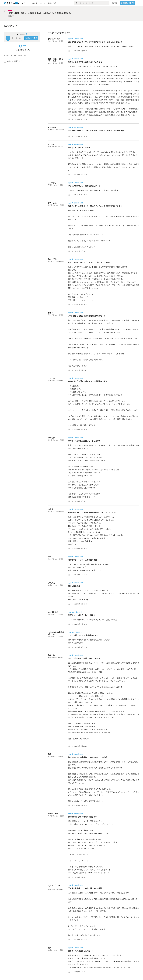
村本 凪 (51, 313)
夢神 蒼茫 (52, 203)
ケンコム (51, 378)
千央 (50, 557)
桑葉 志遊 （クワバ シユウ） (56, 60)
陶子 (50, 754)
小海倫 (51, 509)
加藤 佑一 (52, 655)
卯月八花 (51, 583)
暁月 (50, 948)
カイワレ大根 (53, 612)
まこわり (51, 145)
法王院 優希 (53, 814)
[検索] (76, 3)
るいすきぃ (52, 183)
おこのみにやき (54, 39)
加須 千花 (52, 259)
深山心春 (51, 438)
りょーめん (52, 127)
